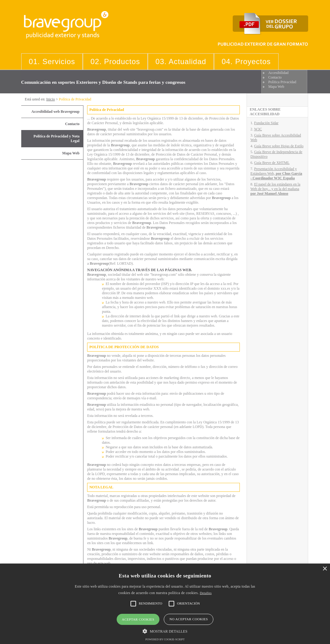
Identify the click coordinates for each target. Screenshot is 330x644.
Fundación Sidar (266, 123)
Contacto (275, 77)
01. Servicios (52, 61)
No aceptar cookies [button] (189, 619)
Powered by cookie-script (165, 639)
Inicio (50, 99)
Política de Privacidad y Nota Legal (56, 139)
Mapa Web (276, 87)
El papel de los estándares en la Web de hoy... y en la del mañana (276, 189)
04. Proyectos (246, 61)
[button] (165, 631)
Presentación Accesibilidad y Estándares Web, (276, 173)
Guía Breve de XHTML (272, 163)
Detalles (206, 593)
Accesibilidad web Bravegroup (55, 112)
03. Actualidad (181, 61)
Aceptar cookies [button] (138, 619)
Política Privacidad (282, 82)
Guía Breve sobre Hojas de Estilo (279, 146)
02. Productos (115, 61)
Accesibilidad (278, 73)
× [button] (325, 569)
